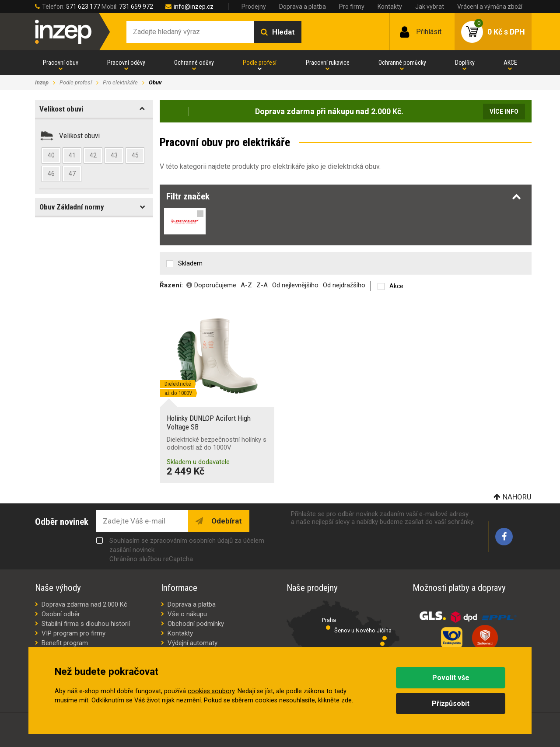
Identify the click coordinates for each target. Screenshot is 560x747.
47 (72, 174)
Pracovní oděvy (126, 63)
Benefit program (65, 643)
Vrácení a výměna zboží (490, 7)
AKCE (510, 63)
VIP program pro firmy (73, 633)
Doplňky (465, 63)
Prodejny (254, 7)
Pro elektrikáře (120, 82)
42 (93, 155)
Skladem (190, 263)
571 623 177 (83, 7)
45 (135, 155)
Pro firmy (352, 7)
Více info (504, 112)
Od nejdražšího (344, 285)
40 (51, 155)
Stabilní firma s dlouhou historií (86, 624)
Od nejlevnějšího (295, 285)
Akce (396, 286)
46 (51, 174)
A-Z (246, 285)
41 (72, 155)
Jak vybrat (430, 7)
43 (114, 155)
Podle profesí (260, 63)
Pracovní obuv (61, 63)
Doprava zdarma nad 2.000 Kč (84, 604)
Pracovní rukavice (328, 63)
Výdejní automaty (192, 643)
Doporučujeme (215, 285)
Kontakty (390, 7)
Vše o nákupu (187, 614)
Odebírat (226, 521)
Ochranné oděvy (194, 63)
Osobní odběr (61, 614)
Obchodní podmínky (196, 624)
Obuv (155, 82)
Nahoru (517, 497)
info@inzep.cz (194, 7)
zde (346, 700)
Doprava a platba (303, 7)
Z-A (262, 285)
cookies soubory (211, 691)
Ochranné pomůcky (402, 63)
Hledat (283, 32)
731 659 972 (136, 7)
